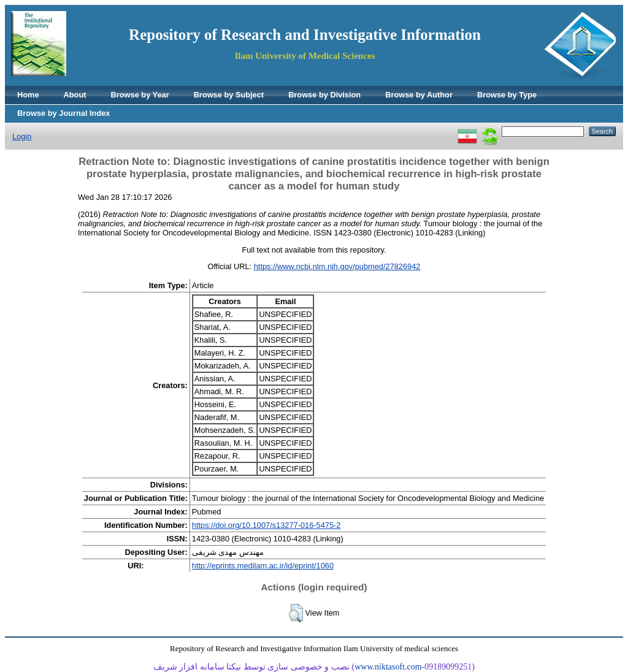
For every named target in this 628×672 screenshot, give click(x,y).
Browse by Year (140, 95)
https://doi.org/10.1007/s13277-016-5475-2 (266, 525)
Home (28, 95)
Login (22, 136)
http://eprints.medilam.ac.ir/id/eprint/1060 (263, 566)
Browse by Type (507, 95)
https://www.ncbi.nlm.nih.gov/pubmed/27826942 (337, 266)
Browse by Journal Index (63, 113)
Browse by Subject (229, 95)
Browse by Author (419, 95)
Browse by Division (324, 95)
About (75, 95)
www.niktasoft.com (388, 667)
